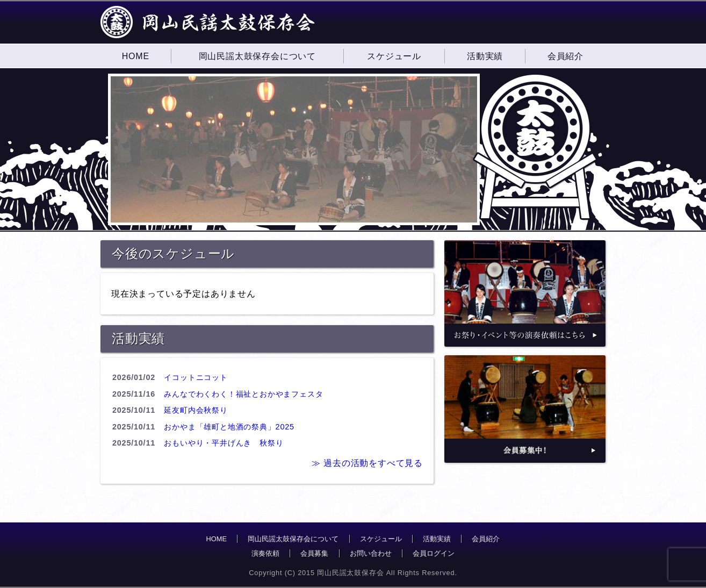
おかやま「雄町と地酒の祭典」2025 (229, 427)
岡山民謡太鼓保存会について (293, 539)
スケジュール (381, 539)
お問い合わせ (371, 553)
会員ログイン (434, 553)
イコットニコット (196, 377)
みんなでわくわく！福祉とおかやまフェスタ (243, 394)
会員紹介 (486, 539)
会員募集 (314, 553)
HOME (217, 539)
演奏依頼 (265, 553)
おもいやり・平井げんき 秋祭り (224, 443)
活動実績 (437, 539)
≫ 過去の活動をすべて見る (367, 463)
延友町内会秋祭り (196, 410)
